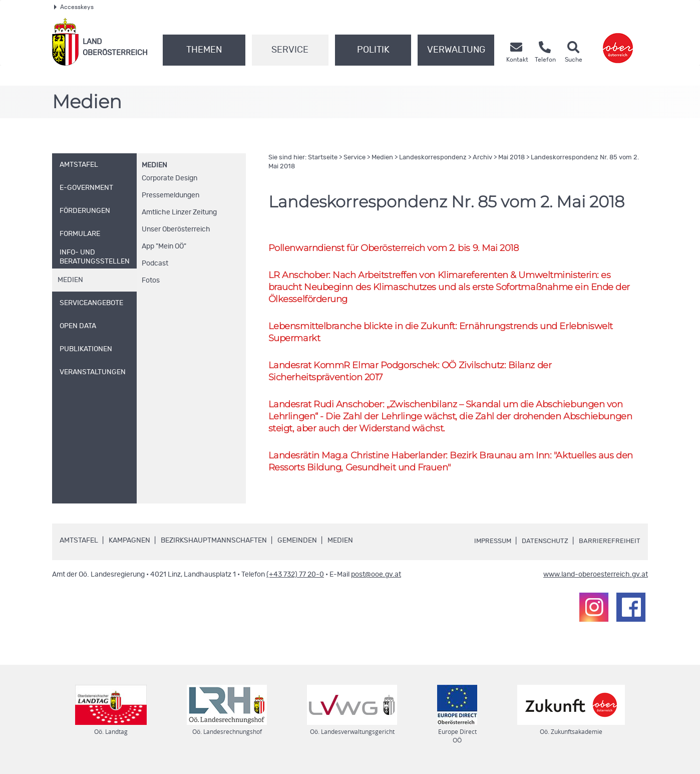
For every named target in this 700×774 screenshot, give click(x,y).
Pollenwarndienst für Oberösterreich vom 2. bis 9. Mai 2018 (399, 248)
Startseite (323, 158)
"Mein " (164, 246)
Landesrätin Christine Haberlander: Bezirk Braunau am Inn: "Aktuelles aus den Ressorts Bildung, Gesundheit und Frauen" (447, 465)
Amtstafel (79, 545)
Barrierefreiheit (609, 546)
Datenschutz (543, 546)
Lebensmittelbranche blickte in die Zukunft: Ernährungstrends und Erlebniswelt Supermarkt (449, 334)
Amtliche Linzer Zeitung (179, 212)
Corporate (169, 178)
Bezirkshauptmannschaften (214, 545)
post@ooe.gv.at (376, 579)
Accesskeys (74, 7)
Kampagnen (129, 545)
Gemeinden (297, 545)
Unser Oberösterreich (176, 229)
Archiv (482, 158)
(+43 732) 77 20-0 (295, 579)
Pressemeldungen (170, 195)
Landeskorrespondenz (433, 158)
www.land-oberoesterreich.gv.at (596, 579)
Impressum (488, 546)
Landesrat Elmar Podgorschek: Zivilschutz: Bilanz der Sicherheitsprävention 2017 (417, 373)
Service (290, 50)
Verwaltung (456, 50)
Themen (204, 50)
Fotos (151, 281)
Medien (154, 165)
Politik (373, 50)
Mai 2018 (511, 158)
